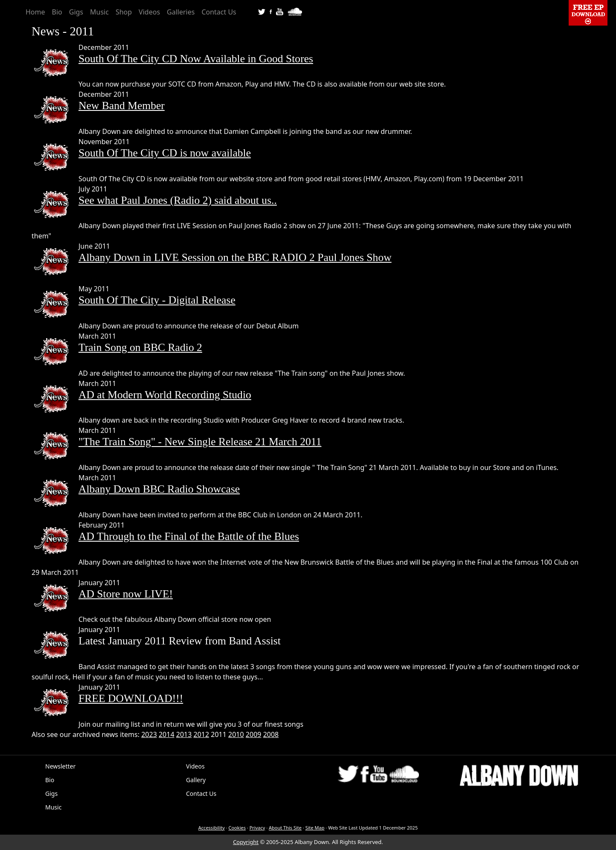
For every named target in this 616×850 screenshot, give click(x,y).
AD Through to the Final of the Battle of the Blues (189, 536)
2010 (236, 734)
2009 (254, 734)
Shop (124, 12)
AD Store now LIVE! (126, 594)
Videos (149, 12)
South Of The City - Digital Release (157, 300)
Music (99, 12)
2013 (184, 734)
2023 (149, 734)
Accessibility (212, 828)
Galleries (181, 12)
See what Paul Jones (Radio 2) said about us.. (178, 200)
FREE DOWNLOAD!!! (131, 698)
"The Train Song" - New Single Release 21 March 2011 (200, 442)
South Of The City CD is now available (165, 153)
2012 (202, 734)
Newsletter (60, 766)
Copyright (246, 842)
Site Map (315, 828)
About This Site (285, 828)
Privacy (257, 828)
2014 (167, 734)
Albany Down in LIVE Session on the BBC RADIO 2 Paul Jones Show (235, 257)
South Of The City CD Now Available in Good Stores (196, 59)
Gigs (76, 12)
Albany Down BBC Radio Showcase (159, 489)
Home (35, 12)
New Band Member (122, 106)
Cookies (237, 828)
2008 (271, 734)
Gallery (196, 780)
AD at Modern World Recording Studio (165, 395)
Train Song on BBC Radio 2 (140, 347)
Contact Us (219, 12)
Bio (57, 12)
